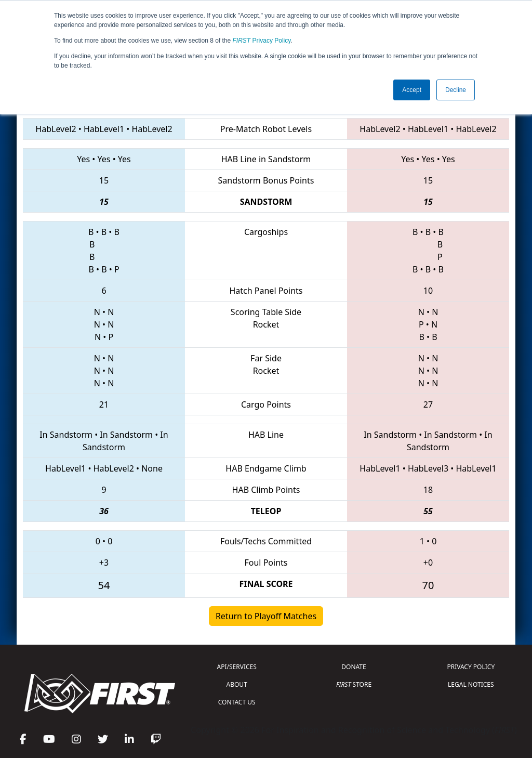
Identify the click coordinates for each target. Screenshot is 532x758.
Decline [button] (456, 90)
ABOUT (237, 684)
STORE (354, 684)
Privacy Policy (262, 41)
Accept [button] (412, 90)
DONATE (354, 667)
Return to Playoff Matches (266, 616)
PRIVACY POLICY (471, 667)
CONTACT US (237, 702)
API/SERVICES (237, 667)
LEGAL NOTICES (471, 684)
